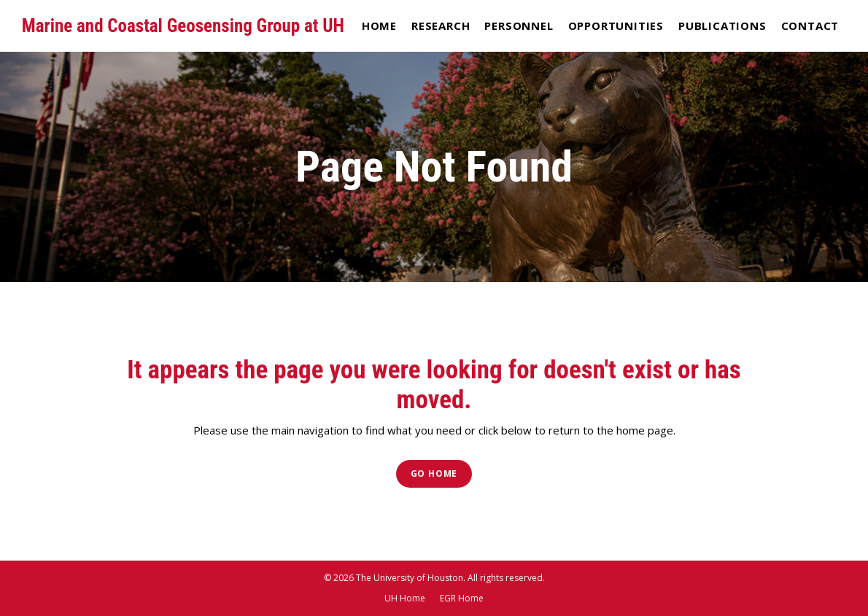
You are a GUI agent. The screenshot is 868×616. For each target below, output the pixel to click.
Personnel (519, 26)
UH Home (405, 598)
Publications (722, 26)
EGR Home (462, 598)
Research (441, 26)
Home (379, 26)
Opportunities (616, 26)
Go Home (434, 473)
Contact (810, 26)
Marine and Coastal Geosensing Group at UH (183, 26)
